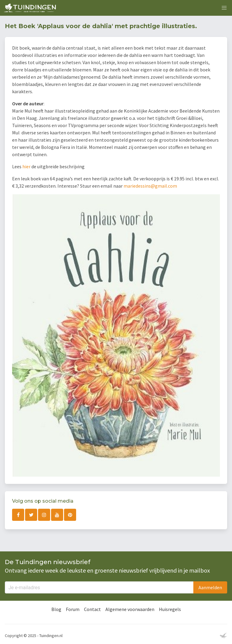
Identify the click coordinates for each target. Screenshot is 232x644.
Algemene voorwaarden (130, 609)
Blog (56, 609)
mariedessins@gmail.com (150, 186)
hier (26, 166)
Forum (73, 609)
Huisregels (170, 609)
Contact (92, 609)
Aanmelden (210, 587)
